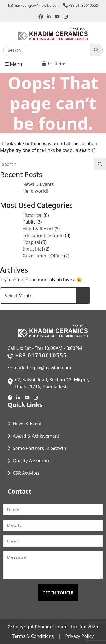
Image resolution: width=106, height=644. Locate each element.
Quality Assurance (32, 461)
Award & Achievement (36, 436)
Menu (13, 64)
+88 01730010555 (81, 5)
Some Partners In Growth (39, 448)
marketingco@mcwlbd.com (34, 5)
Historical (33, 215)
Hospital (31, 242)
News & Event (27, 424)
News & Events (38, 184)
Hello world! (35, 191)
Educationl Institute (43, 235)
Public (29, 222)
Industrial (33, 249)
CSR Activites (26, 473)
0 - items (57, 64)
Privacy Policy (79, 636)
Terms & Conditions (33, 636)
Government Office (43, 256)
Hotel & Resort (38, 229)
